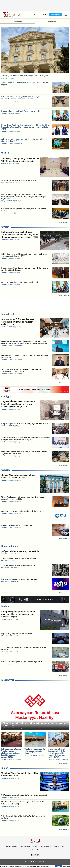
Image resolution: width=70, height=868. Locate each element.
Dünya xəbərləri (10, 546)
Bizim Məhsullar (46, 847)
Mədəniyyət (8, 680)
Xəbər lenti (53, 22)
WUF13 (5, 153)
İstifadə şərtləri (35, 850)
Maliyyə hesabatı (25, 847)
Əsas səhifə (18, 22)
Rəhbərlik (36, 847)
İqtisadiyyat (8, 314)
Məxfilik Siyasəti (59, 847)
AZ (44, 15)
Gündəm (6, 470)
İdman (5, 768)
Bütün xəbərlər (63, 222)
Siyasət (5, 227)
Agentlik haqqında (12, 847)
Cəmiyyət (6, 396)
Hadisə (5, 606)
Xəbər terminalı (55, 15)
